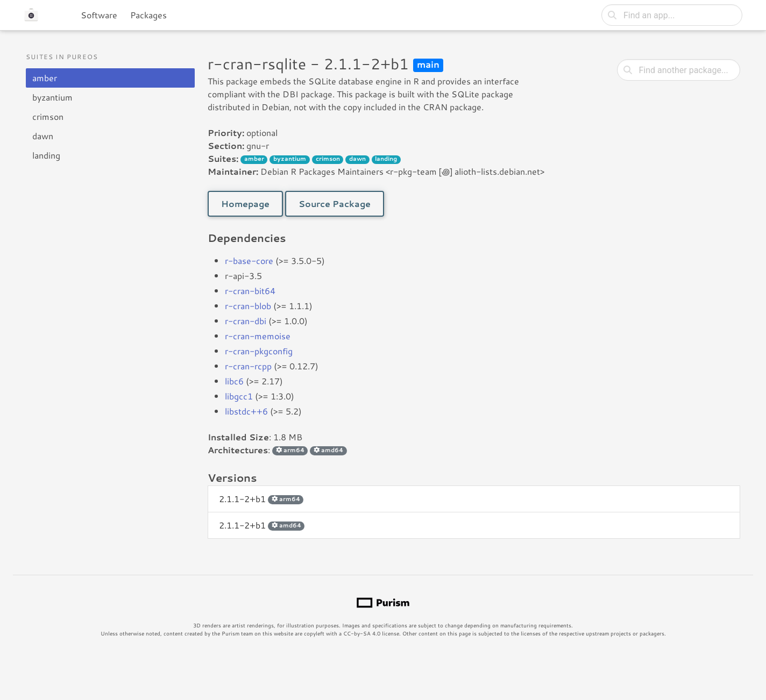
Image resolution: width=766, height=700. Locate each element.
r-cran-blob (248, 306)
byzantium (52, 97)
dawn (43, 136)
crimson (48, 116)
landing (46, 155)
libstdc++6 (246, 411)
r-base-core (249, 260)
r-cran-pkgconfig (259, 351)
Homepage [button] (245, 203)
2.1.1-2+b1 (261, 499)
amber (45, 78)
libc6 (234, 381)
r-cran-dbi (246, 321)
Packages (148, 15)
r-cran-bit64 (250, 291)
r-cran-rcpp (248, 366)
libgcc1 (239, 396)
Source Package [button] (335, 203)
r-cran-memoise (258, 336)
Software (99, 15)
